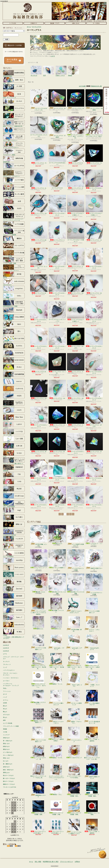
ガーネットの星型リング (74, 698)
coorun (14, 382)
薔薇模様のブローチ (38, 790)
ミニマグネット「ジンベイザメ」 (94, 535)
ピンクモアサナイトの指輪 (76, 560)
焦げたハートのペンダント (56, 716)
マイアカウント (13, 28)
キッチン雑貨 (14, 195)
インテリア (6, 735)
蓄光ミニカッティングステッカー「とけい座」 (92, 753)
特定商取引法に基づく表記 (51, 862)
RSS (10, 846)
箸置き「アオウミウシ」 (74, 716)
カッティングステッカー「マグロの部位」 (74, 771)
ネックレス (6, 662)
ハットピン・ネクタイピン (11, 678)
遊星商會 (14, 597)
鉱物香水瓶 (14, 159)
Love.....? (14, 618)
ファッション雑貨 (14, 188)
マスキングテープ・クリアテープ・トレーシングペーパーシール (14, 217)
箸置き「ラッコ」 (56, 678)
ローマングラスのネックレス (94, 180)
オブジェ (6, 700)
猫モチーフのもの (8, 781)
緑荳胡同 (14, 611)
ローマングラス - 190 (76, 389)
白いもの (6, 761)
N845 (14, 325)
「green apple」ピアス (74, 642)
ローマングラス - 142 (57, 389)
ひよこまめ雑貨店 (14, 554)
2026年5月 (6, 648)
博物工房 (14, 525)
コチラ (53, 56)
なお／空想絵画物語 (14, 504)
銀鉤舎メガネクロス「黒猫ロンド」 (38, 716)
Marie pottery (14, 568)
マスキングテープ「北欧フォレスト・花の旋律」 (56, 661)
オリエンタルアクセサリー (14, 145)
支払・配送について (34, 23)
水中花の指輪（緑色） (74, 624)
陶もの (5, 712)
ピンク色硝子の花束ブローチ (76, 536)
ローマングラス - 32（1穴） (39, 258)
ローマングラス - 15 (76, 416)
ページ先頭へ (103, 855)
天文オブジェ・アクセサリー (14, 173)
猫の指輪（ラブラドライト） (38, 697)
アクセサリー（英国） (14, 152)
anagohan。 (14, 289)
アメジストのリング (74, 735)
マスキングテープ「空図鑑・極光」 (92, 789)
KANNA (14, 346)
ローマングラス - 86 (57, 443)
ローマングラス (14, 166)
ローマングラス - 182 (76, 284)
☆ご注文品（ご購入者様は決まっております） (14, 638)
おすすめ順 (82, 86)
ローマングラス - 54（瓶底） (57, 127)
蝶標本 (14, 239)
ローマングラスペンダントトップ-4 (57, 311)
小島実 (14, 396)
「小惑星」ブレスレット (92, 679)
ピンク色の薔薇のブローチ (92, 698)
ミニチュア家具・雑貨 (14, 261)
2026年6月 (6, 645)
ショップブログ (55, 23)
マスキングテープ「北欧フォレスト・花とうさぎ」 (74, 661)
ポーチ (5, 694)
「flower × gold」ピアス (74, 679)
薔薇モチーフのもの (9, 784)
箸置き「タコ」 (56, 789)
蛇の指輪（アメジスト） (56, 605)
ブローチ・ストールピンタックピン (10, 674)
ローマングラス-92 (57, 179)
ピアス (5, 654)
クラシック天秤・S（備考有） (92, 826)
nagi (14, 511)
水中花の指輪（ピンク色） (39, 536)
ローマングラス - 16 (94, 231)
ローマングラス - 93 (94, 443)
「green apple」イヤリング (56, 642)
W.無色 (14, 632)
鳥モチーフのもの (8, 775)
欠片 (49, 68)
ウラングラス (14, 109)
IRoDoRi (14, 311)
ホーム (13, 23)
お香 (14, 202)
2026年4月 (6, 651)
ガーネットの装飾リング (57, 560)
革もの (5, 717)
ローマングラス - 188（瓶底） (94, 100)
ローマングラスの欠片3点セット (57, 155)
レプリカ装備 (14, 225)
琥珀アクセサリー (14, 131)
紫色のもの (6, 749)
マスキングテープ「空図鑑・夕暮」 (56, 808)
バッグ (5, 697)
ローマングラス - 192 (39, 204)
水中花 (14, 275)
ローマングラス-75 (76, 154)
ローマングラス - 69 (39, 443)
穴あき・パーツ (61, 68)
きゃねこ (14, 368)
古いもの (14, 102)
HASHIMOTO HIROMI (14, 532)
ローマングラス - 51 (76, 258)
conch (14, 411)
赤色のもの (6, 738)
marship (14, 561)
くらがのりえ (14, 389)
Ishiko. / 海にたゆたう (14, 296)
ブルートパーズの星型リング (38, 735)
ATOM (18, 846)
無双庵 (14, 582)
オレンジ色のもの (8, 755)
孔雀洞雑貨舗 (14, 375)
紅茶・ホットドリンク (14, 95)
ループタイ (6, 681)
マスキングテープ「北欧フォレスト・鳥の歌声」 (38, 661)
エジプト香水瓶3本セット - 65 (92, 716)
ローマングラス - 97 (76, 179)
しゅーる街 (14, 439)
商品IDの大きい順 (96, 86)
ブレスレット (7, 664)
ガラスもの (6, 715)
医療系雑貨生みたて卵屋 (14, 303)
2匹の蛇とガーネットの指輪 (57, 584)
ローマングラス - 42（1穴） (57, 364)
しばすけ (14, 425)
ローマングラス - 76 (94, 154)
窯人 (14, 332)
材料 (4, 720)
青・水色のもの (8, 741)
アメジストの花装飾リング (92, 606)
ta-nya (14, 454)
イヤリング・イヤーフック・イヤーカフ (13, 658)
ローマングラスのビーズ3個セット (76, 205)
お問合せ (76, 23)
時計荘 (14, 489)
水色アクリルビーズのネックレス (74, 606)
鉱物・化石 (14, 80)
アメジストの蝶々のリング (56, 698)
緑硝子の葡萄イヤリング (92, 771)
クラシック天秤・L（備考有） (92, 734)
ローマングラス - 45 (76, 99)
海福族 (5, 729)
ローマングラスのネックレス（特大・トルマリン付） (76, 128)
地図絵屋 (14, 468)
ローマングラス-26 (39, 363)
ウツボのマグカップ (74, 752)
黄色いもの (6, 744)
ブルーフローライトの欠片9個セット (56, 826)
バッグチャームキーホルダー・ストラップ (11, 685)
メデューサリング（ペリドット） (39, 560)
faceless (14, 625)
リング (5, 667)
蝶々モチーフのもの (9, 778)
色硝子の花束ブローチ (94, 560)
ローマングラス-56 (39, 284)
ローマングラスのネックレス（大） (39, 100)
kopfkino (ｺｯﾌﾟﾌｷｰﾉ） (14, 404)
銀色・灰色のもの (8, 770)
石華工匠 (14, 446)
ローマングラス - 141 (39, 389)
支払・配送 (38, 862)
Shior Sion (14, 418)
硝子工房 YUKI (14, 339)
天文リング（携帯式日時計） (56, 734)
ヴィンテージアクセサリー (14, 116)
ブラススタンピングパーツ (14, 268)
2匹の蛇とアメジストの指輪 (76, 584)
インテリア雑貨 (14, 181)
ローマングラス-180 (39, 231)
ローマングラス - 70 (39, 154)
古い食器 (14, 88)
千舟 (14, 475)
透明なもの (6, 773)
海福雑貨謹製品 (14, 73)
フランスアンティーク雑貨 (11, 726)
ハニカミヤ (14, 539)
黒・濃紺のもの (8, 764)
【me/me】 (14, 589)
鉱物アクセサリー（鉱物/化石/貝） (14, 123)
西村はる (14, 547)
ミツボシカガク (14, 575)
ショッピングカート (96, 23)
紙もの (5, 706)
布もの (5, 709)
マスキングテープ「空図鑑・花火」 (74, 789)
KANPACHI (14, 354)
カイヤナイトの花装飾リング (38, 642)
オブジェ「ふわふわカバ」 (92, 624)
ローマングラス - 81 (39, 179)
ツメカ (14, 482)
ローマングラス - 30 (57, 99)
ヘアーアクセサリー (9, 670)
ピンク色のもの (8, 752)
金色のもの (6, 767)
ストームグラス (14, 246)
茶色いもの (6, 758)
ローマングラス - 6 (57, 231)
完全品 (74, 68)
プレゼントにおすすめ (10, 787)
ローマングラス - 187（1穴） (94, 417)
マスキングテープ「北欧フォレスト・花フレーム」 (38, 680)
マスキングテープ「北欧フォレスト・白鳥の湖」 (92, 661)
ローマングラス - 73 (76, 363)
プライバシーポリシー (67, 862)
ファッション (7, 691)
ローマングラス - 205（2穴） (76, 338)
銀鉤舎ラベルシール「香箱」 (92, 808)
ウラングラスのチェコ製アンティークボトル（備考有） (38, 606)
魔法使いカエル (39, 583)
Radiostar (14, 604)
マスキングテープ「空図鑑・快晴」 (74, 808)
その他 (5, 732)
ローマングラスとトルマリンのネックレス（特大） (94, 127)
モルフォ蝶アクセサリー (14, 138)
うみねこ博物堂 (14, 318)
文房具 (14, 209)
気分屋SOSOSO (14, 361)
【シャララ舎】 (14, 432)
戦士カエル (57, 535)
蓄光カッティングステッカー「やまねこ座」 (38, 771)
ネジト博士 (14, 518)
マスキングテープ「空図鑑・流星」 (38, 808)
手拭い (5, 688)
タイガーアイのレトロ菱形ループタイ (74, 827)
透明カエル (38, 623)
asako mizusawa (14, 282)
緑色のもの (6, 746)
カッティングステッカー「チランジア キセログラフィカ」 (56, 772)
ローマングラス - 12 (57, 416)
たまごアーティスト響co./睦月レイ (14, 461)
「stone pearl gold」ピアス (92, 642)
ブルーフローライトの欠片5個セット (38, 826)
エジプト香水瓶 (14, 253)
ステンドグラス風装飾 (14, 232)
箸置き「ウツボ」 (56, 752)
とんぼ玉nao (14, 497)
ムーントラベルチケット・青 (38, 753)
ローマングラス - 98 (94, 284)
